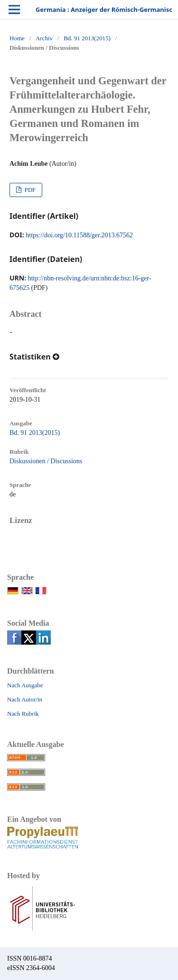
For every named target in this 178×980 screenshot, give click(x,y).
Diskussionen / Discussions (46, 461)
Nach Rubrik (23, 714)
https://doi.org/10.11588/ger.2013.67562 (79, 235)
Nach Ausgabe (25, 685)
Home (17, 38)
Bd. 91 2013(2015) (87, 38)
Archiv (44, 38)
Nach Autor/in (25, 699)
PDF (29, 190)
